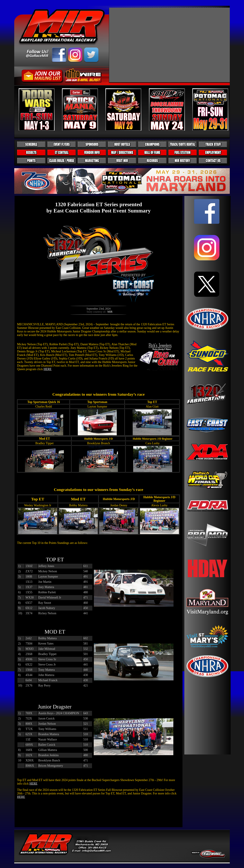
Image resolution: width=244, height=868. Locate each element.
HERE (48, 369)
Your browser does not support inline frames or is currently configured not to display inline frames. (207, 475)
